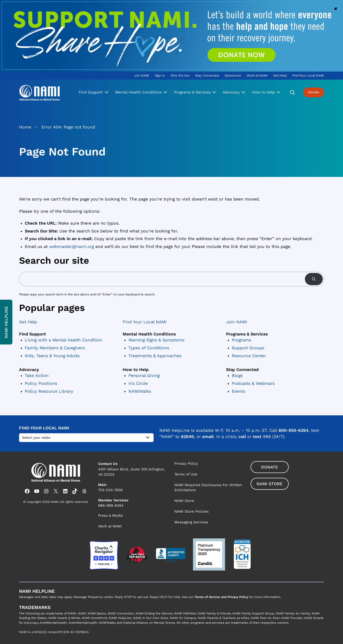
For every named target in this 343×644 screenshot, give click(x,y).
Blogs (237, 376)
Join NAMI (237, 322)
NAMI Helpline (6, 322)
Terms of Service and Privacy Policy (221, 597)
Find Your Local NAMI (145, 322)
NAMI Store (270, 484)
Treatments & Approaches (155, 356)
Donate (314, 92)
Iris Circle (138, 383)
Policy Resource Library (49, 391)
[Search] (314, 279)
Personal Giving (144, 376)
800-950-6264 (293, 430)
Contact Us (108, 464)
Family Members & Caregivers (55, 348)
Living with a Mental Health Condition (63, 340)
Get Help (28, 322)
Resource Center (249, 356)
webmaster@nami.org (71, 247)
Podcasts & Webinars (253, 383)
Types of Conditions (149, 348)
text (257, 437)
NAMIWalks (140, 391)
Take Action (37, 376)
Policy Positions (41, 383)
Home (25, 127)
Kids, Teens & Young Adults (52, 356)
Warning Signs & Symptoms (156, 340)
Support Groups (248, 348)
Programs (241, 340)
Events (238, 391)
